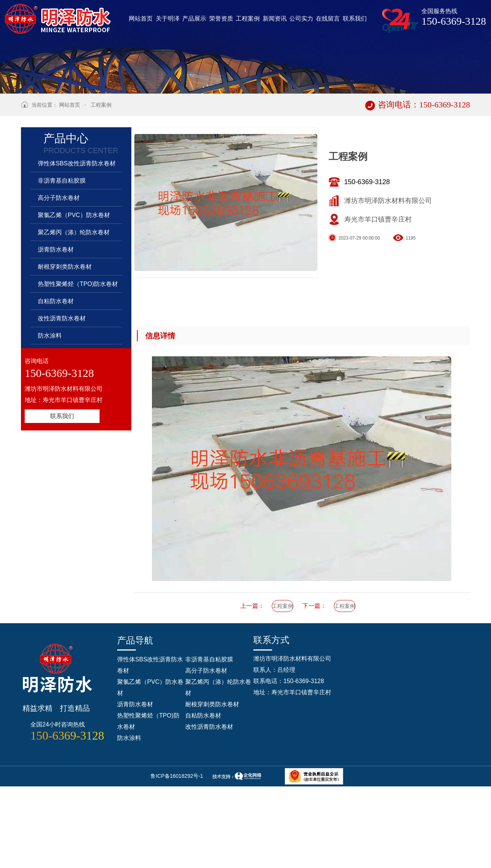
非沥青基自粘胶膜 (62, 274)
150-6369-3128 (367, 275)
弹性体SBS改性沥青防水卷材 (77, 257)
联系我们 (62, 510)
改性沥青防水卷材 (62, 412)
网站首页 (70, 198)
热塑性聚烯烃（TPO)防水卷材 (78, 377)
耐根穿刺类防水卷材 (65, 360)
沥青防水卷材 (56, 343)
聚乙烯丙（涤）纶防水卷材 (74, 326)
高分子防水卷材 (59, 291)
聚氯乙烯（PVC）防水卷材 (74, 309)
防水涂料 (50, 429)
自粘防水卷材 (56, 395)
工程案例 (101, 198)
